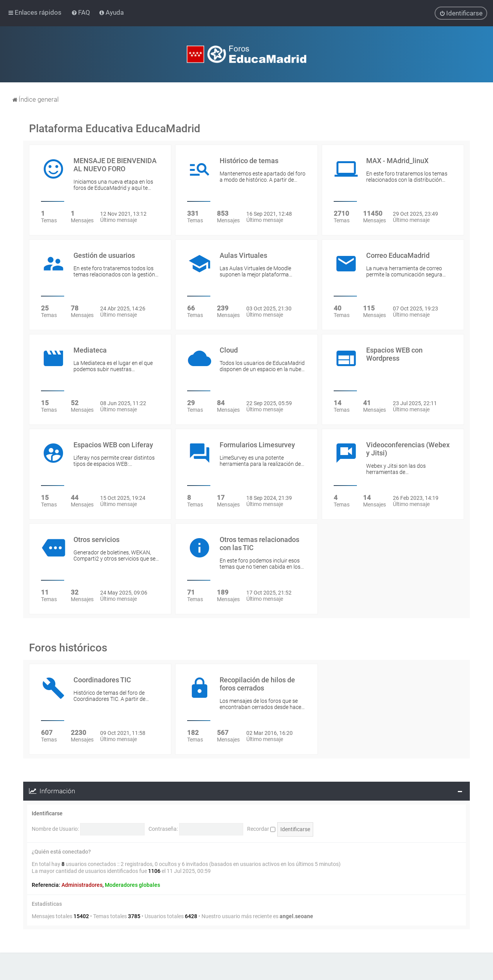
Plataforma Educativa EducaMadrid (115, 129)
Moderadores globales (132, 885)
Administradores (82, 885)
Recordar (261, 829)
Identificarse (47, 813)
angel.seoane (296, 916)
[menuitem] (81, 12)
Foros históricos (68, 648)
